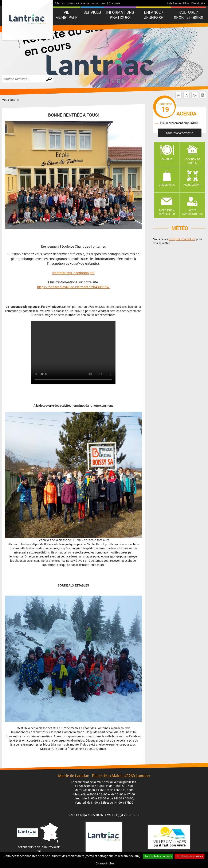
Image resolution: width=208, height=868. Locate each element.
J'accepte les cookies (158, 856)
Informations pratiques (120, 15)
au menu (101, 3)
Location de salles (192, 161)
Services (92, 12)
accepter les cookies (182, 239)
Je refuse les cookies (190, 856)
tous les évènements (180, 133)
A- (178, 95)
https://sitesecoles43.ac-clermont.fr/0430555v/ (73, 287)
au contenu (69, 3)
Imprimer (203, 95)
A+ (195, 95)
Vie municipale (66, 15)
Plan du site (198, 3)
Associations (192, 185)
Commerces (167, 185)
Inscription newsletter (167, 212)
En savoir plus (105, 863)
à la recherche (86, 3)
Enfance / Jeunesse (154, 15)
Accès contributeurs (192, 212)
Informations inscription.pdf (73, 273)
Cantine (167, 159)
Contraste (115, 3)
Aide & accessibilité (178, 3)
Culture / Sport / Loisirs (189, 15)
